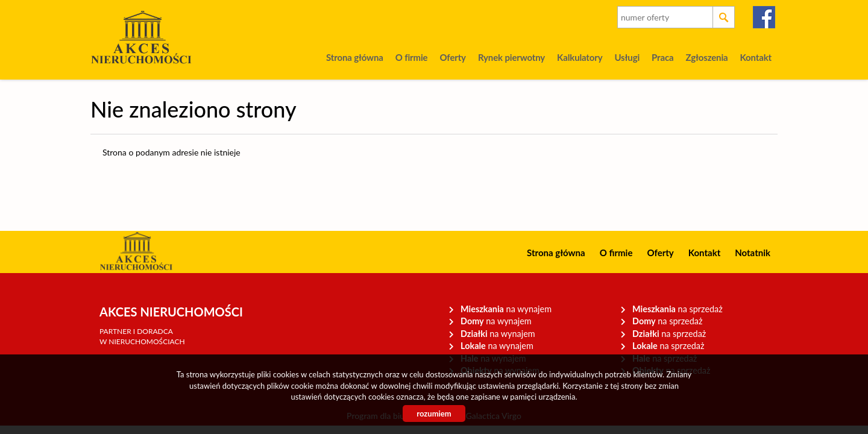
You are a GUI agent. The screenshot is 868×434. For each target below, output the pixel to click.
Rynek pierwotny (511, 57)
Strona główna (355, 57)
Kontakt (756, 57)
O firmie (412, 57)
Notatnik (753, 253)
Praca (662, 57)
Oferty (452, 57)
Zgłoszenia (706, 57)
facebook (765, 17)
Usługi (627, 57)
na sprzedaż (678, 309)
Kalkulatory (580, 57)
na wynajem (506, 309)
